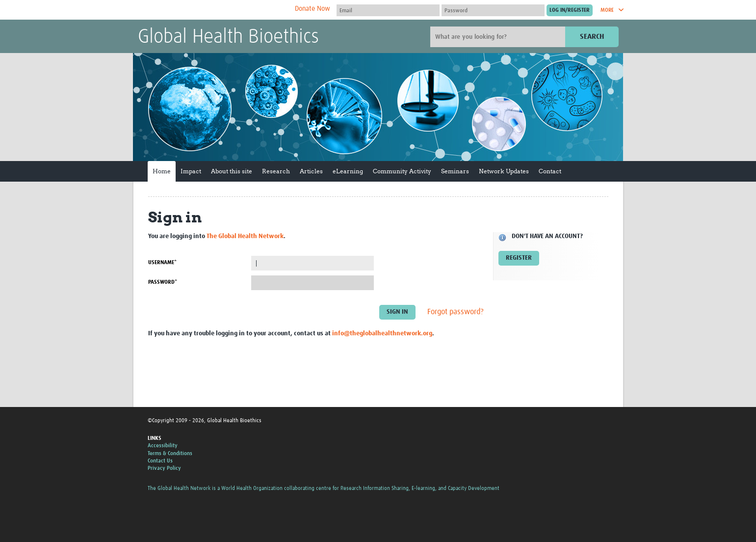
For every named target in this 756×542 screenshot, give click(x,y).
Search (592, 37)
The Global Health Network (211, 10)
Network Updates (504, 171)
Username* (162, 262)
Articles (311, 171)
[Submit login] (570, 10)
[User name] (388, 10)
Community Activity (402, 171)
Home (162, 171)
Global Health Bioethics (228, 37)
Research (276, 171)
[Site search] (499, 37)
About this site (232, 171)
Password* (163, 282)
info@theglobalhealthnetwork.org (382, 334)
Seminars (455, 171)
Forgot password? (456, 312)
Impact (191, 171)
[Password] (493, 10)
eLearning (348, 171)
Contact (550, 171)
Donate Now (313, 9)
